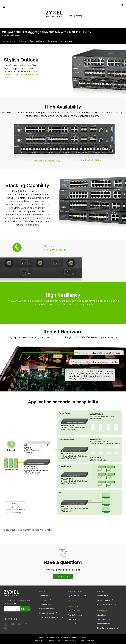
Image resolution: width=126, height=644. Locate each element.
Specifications (37, 41)
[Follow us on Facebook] (6, 625)
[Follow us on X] (26, 625)
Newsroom (74, 606)
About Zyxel (102, 615)
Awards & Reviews (75, 615)
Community (43, 600)
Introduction (8, 41)
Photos (22, 41)
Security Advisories (46, 613)
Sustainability (102, 619)
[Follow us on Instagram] (6, 629)
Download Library (46, 605)
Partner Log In (103, 596)
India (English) (76, 16)
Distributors (72, 600)
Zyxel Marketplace (75, 596)
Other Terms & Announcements (51, 617)
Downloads (67, 41)
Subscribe (25, 609)
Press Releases (74, 611)
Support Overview (46, 596)
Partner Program (103, 600)
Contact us (63, 576)
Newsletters (73, 619)
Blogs (70, 624)
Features (53, 41)
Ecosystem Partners (105, 605)
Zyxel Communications (106, 628)
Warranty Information (47, 609)
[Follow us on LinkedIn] (20, 625)
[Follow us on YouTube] (13, 625)
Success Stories (103, 624)
